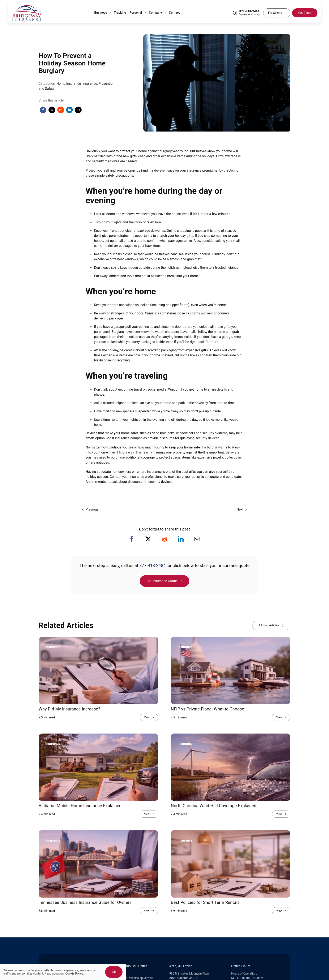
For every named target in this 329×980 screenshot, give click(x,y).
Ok (114, 972)
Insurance (90, 84)
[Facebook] (43, 110)
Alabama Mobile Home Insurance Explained (80, 806)
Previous (92, 509)
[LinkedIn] (69, 110)
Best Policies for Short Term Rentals (205, 902)
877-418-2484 (153, 566)
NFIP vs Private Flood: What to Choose (208, 709)
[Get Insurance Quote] (164, 581)
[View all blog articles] (271, 625)
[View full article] (149, 717)
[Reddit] (61, 110)
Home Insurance (69, 84)
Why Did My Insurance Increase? (69, 709)
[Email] (78, 110)
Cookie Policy (74, 973)
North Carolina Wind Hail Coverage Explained (214, 806)
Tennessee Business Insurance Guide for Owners (85, 902)
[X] (52, 110)
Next (240, 509)
